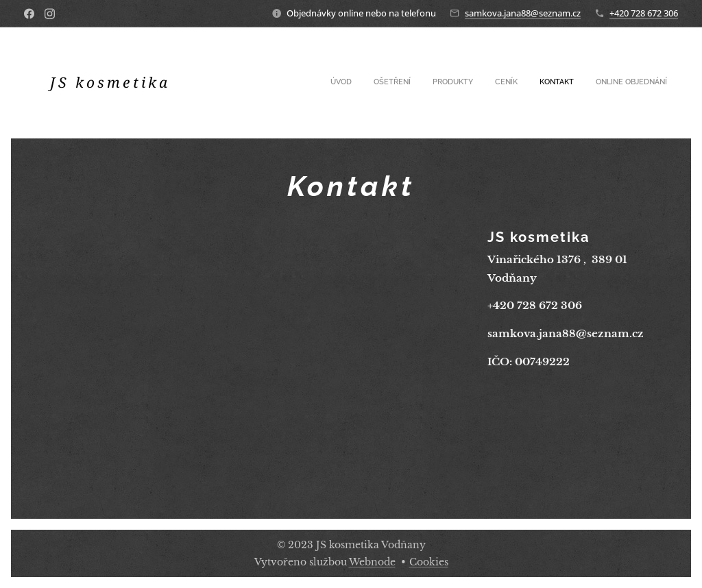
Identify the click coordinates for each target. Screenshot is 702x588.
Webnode (372, 562)
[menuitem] (561, 83)
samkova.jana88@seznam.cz (523, 13)
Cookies (429, 562)
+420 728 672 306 (644, 13)
